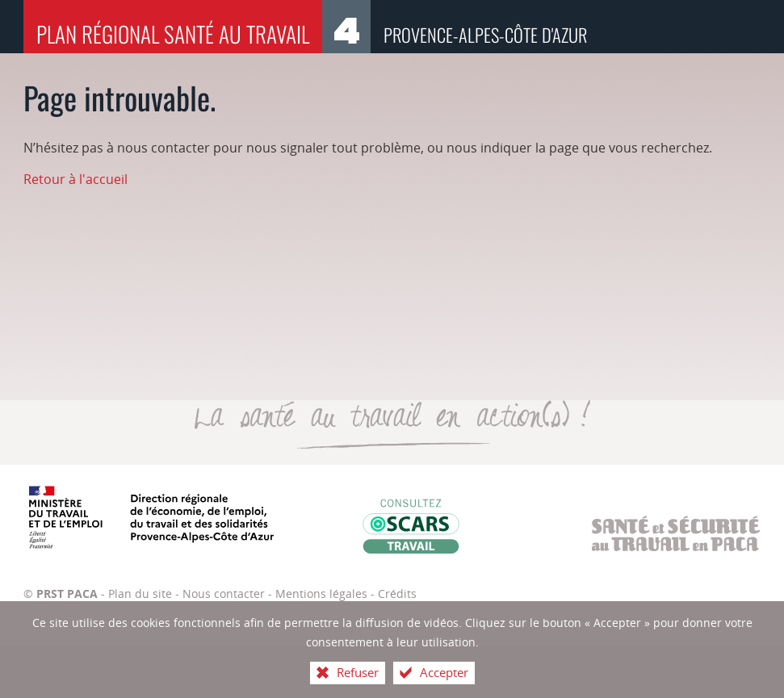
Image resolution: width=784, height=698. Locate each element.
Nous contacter (224, 594)
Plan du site (140, 594)
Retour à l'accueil (75, 179)
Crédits (397, 594)
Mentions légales (321, 594)
